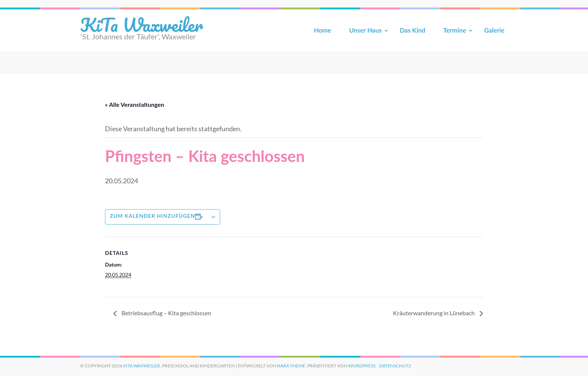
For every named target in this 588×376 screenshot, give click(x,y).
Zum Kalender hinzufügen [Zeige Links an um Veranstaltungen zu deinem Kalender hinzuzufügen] (152, 216)
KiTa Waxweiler (142, 25)
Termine (455, 30)
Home (322, 30)
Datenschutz (395, 366)
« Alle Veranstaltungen (135, 104)
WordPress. (362, 366)
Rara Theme (291, 366)
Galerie (494, 30)
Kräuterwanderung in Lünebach (434, 313)
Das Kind (412, 30)
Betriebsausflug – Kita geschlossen (166, 313)
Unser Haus (365, 30)
